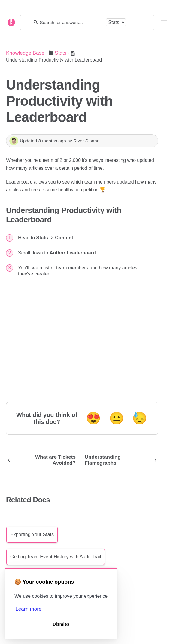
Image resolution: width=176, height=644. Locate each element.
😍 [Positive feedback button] (93, 418)
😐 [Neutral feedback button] (117, 418)
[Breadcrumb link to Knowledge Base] (25, 53)
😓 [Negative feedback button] (140, 418)
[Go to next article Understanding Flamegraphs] (119, 460)
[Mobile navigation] (164, 23)
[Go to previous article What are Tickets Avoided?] (43, 460)
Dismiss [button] (61, 624)
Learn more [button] (28, 609)
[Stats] (58, 53)
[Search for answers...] (71, 22)
